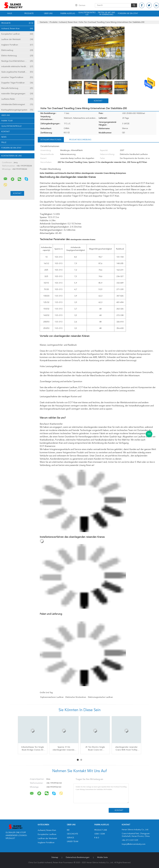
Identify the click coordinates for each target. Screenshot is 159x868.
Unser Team (73, 842)
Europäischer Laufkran (17, 34)
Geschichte (72, 834)
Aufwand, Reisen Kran (17, 29)
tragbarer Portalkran (17, 45)
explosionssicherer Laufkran (52, 697)
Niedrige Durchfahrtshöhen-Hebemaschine (18, 61)
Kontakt (5, 132)
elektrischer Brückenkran (76, 697)
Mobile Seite (102, 857)
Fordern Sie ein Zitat (128, 13)
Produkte (29, 13)
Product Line (101, 830)
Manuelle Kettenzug (17, 88)
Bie (68, 830)
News (4, 137)
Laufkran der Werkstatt (17, 39)
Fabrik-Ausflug (68, 13)
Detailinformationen (51, 140)
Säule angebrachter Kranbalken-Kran (17, 72)
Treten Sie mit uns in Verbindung (106, 14)
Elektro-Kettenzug (17, 56)
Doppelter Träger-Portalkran (17, 83)
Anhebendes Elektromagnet (17, 104)
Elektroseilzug (17, 50)
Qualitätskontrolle (87, 14)
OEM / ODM (100, 834)
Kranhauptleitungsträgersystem (17, 110)
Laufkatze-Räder (17, 99)
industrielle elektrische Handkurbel (17, 67)
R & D (97, 838)
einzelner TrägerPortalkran (17, 77)
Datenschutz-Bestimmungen (78, 857)
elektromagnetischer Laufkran (100, 697)
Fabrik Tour (7, 121)
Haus (10, 13)
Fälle (4, 142)
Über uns (48, 13)
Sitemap (55, 857)
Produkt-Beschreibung (80, 140)
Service (70, 838)
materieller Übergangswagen (17, 94)
